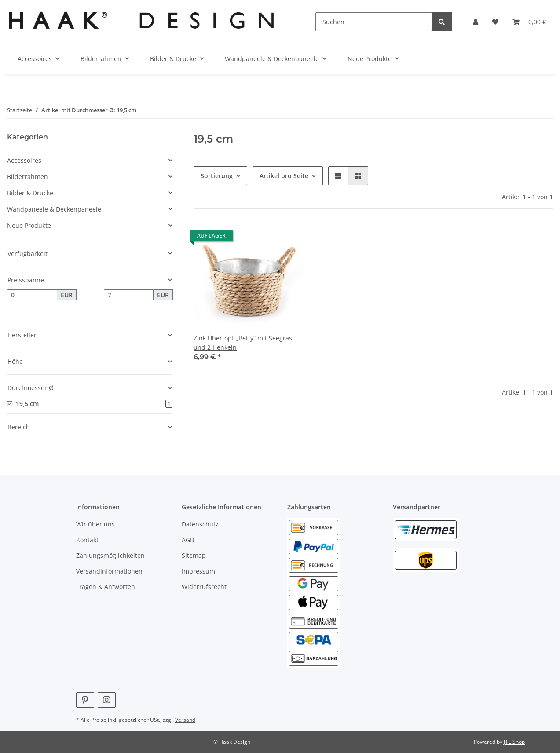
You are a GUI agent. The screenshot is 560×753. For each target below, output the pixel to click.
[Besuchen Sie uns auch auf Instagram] (107, 700)
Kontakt (87, 540)
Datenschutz (200, 524)
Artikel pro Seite (284, 176)
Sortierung (217, 176)
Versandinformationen (109, 571)
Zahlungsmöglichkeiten (110, 555)
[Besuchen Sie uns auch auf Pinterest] (85, 700)
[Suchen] (374, 22)
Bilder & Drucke (30, 193)
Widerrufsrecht (204, 587)
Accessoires (24, 160)
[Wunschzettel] (495, 22)
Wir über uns (95, 524)
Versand (185, 720)
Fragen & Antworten (106, 587)
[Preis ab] (32, 295)
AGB (188, 540)
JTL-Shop (514, 742)
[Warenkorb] (529, 22)
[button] (476, 22)
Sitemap (194, 555)
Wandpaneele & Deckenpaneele (54, 209)
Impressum (198, 571)
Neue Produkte (29, 225)
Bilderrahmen (27, 177)
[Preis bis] (129, 295)
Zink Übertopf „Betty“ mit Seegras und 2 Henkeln (243, 343)
